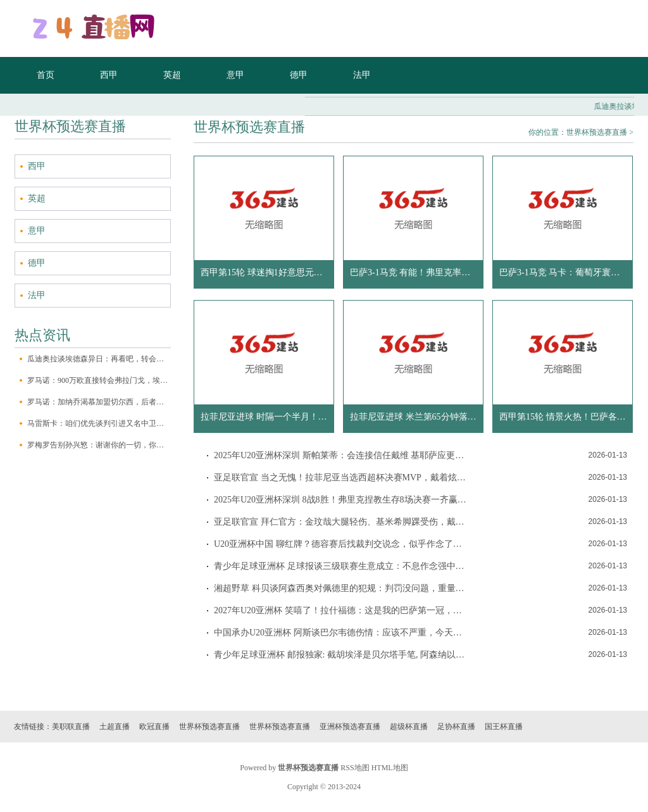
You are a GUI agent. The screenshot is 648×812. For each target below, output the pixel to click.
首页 (46, 75)
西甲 (109, 75)
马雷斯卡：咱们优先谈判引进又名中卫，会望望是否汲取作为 (99, 423)
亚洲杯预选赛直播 (350, 727)
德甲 (299, 75)
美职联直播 (71, 727)
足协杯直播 (456, 727)
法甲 (362, 75)
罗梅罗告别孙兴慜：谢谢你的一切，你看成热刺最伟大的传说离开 (99, 445)
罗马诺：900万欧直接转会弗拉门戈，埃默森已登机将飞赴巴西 (99, 380)
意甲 (235, 75)
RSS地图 (355, 768)
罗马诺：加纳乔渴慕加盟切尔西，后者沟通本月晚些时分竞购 (99, 402)
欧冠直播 (154, 727)
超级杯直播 (409, 727)
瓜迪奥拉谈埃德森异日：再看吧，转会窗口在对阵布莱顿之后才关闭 (99, 359)
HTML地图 (390, 768)
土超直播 (115, 727)
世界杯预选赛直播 (597, 132)
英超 (172, 75)
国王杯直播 (504, 727)
